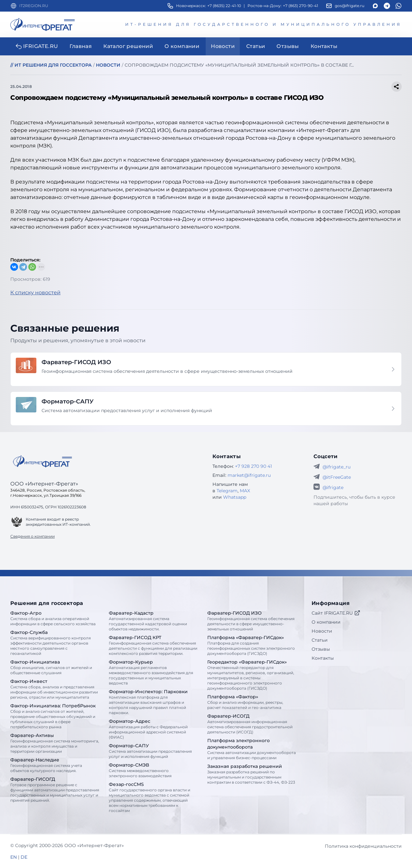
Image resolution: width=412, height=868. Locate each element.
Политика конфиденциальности (363, 846)
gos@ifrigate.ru (350, 6)
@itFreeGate (337, 477)
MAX (245, 491)
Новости (322, 631)
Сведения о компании (33, 536)
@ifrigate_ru (337, 467)
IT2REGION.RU (34, 6)
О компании (326, 622)
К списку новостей (35, 292)
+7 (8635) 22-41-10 (224, 6)
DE (24, 857)
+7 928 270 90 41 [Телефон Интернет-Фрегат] (253, 466)
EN (14, 857)
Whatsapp (235, 497)
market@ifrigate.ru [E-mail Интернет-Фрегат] (249, 475)
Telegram (227, 491)
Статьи (320, 640)
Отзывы (321, 649)
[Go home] (42, 461)
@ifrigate (333, 487)
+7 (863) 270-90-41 (300, 6)
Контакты (323, 658)
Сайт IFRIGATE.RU (336, 613)
